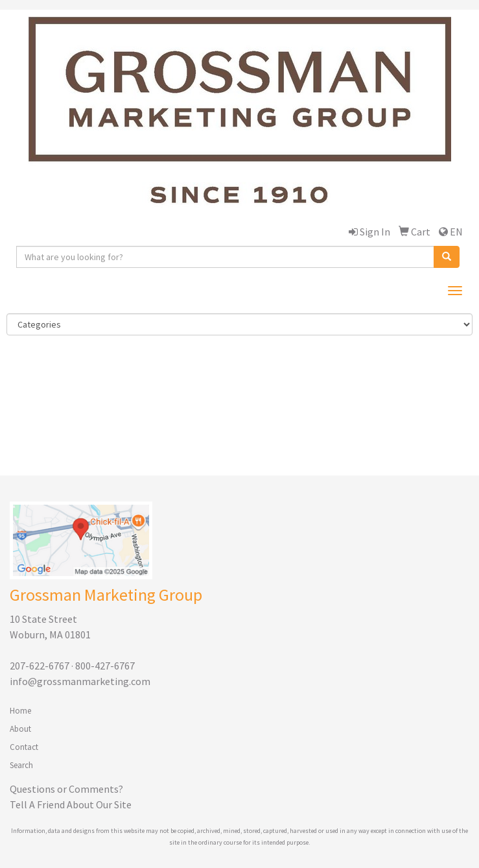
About (20, 729)
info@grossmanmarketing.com (80, 681)
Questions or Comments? (66, 789)
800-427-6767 (105, 666)
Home (20, 711)
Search (21, 765)
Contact (24, 747)
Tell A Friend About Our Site (71, 804)
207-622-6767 (40, 666)
